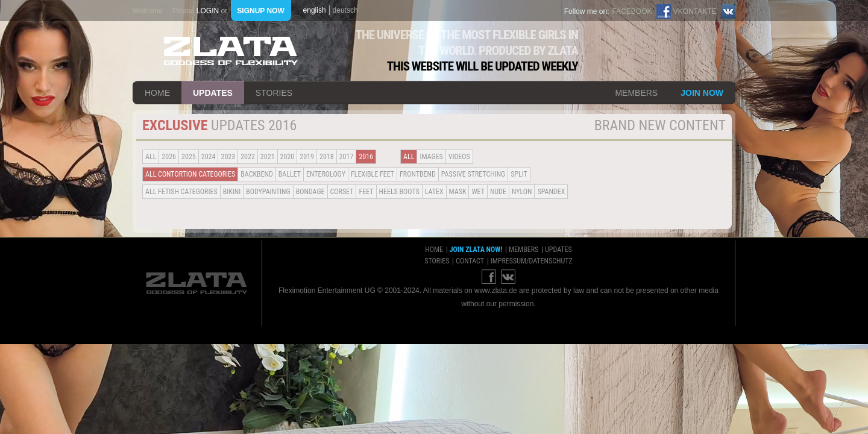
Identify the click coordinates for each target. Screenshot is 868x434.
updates (213, 93)
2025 (189, 157)
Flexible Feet (373, 174)
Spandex (551, 192)
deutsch (345, 10)
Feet (366, 192)
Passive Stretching (473, 174)
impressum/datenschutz (532, 261)
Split (519, 174)
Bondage (310, 192)
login (208, 11)
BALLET (290, 174)
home (157, 93)
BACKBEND (257, 174)
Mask (458, 192)
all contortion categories (190, 174)
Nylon (522, 192)
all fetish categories (181, 192)
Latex (434, 192)
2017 (347, 157)
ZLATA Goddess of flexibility (231, 51)
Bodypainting (268, 192)
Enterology (326, 174)
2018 (327, 157)
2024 (209, 157)
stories (274, 93)
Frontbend (418, 174)
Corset (342, 192)
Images (431, 157)
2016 (366, 157)
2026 (169, 157)
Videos (459, 157)
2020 (288, 157)
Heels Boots (399, 192)
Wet (478, 192)
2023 (228, 157)
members (636, 93)
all (151, 157)
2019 (307, 157)
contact (470, 261)
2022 (248, 157)
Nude (498, 192)
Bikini (232, 192)
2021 (268, 157)
